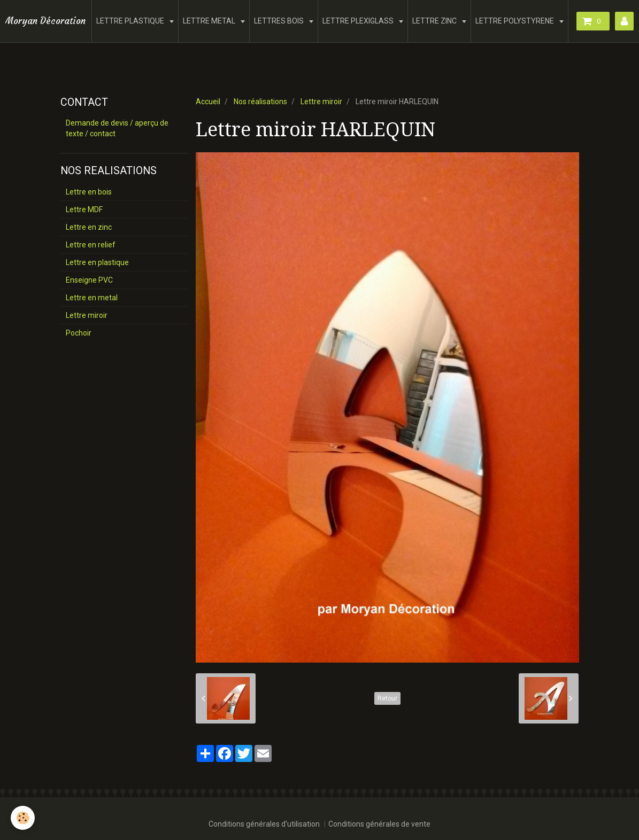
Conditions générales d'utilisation (264, 824)
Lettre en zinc (89, 227)
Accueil (208, 102)
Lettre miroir (321, 102)
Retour (387, 698)
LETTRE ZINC (435, 21)
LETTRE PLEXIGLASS (359, 21)
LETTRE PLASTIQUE (131, 21)
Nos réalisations (260, 102)
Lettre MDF (84, 209)
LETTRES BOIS (280, 21)
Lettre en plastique (97, 262)
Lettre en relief (91, 245)
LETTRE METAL (210, 21)
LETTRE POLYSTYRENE (515, 21)
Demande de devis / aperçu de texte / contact (117, 128)
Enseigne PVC (89, 280)
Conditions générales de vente (379, 824)
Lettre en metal (92, 298)
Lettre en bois (89, 192)
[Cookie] (23, 818)
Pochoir (79, 333)
